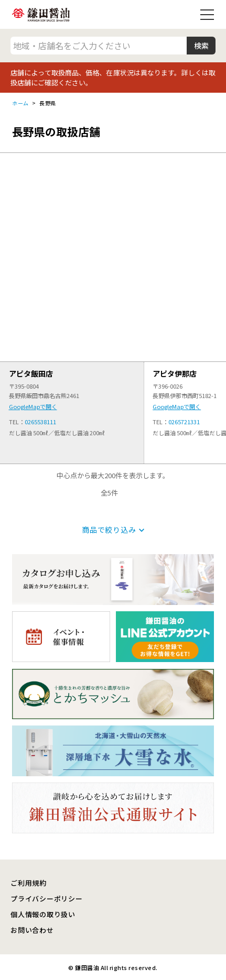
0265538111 (40, 422)
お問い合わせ (32, 930)
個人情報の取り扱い (43, 914)
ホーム (20, 103)
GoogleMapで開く (33, 406)
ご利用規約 (29, 883)
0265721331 (184, 422)
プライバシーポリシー (47, 899)
